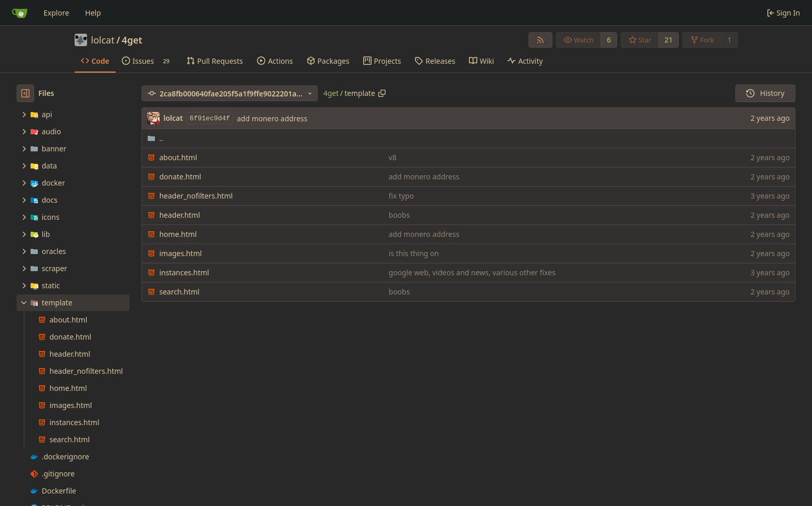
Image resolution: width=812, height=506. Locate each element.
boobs (399, 215)
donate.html (180, 177)
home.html (178, 234)
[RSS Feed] (540, 40)
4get (132, 40)
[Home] (20, 13)
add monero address (272, 118)
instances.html (184, 272)
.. (155, 138)
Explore (56, 13)
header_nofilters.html (196, 196)
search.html (179, 292)
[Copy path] (382, 93)
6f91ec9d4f (210, 118)
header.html (180, 215)
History (765, 93)
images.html (180, 253)
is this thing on (414, 253)
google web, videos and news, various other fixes (472, 272)
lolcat (103, 40)
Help (93, 13)
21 (668, 40)
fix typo (401, 196)
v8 (393, 157)
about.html (178, 157)
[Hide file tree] (25, 93)
